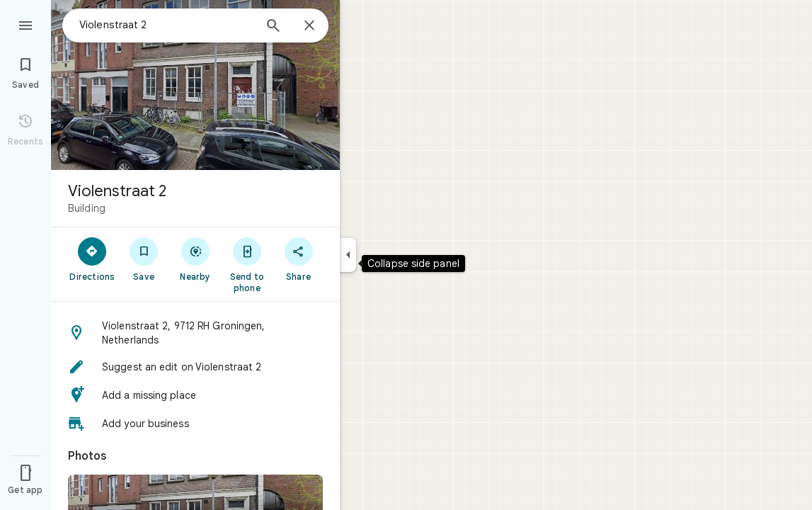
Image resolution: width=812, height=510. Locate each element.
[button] (195, 333)
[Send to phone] (247, 264)
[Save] (144, 259)
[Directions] (92, 259)
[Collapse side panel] (348, 255)
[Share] (298, 259)
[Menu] (25, 24)
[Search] (273, 27)
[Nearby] (196, 259)
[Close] (309, 26)
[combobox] (166, 25)
